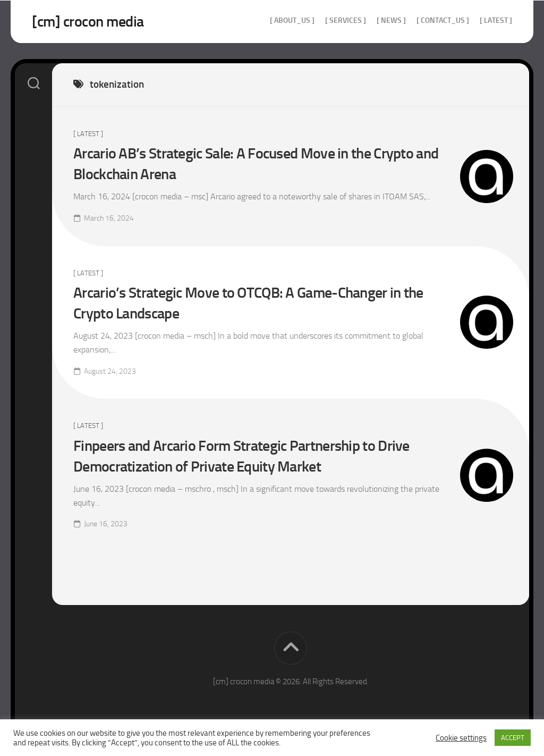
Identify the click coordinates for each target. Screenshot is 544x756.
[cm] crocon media (88, 22)
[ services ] (346, 20)
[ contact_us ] (443, 20)
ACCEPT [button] (513, 738)
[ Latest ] (496, 20)
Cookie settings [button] (461, 738)
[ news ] (391, 20)
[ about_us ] (292, 20)
